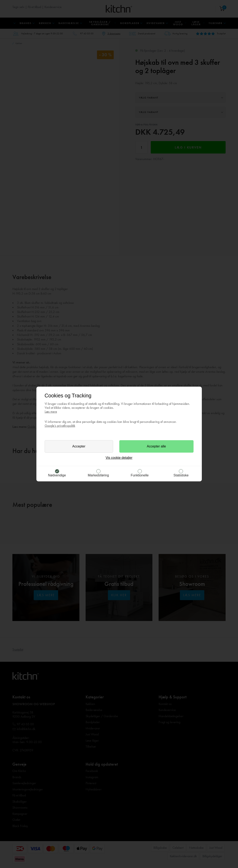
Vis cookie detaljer (119, 458)
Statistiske (181, 475)
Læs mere (51, 412)
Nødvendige (57, 475)
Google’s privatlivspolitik (60, 426)
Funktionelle (140, 475)
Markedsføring (98, 475)
